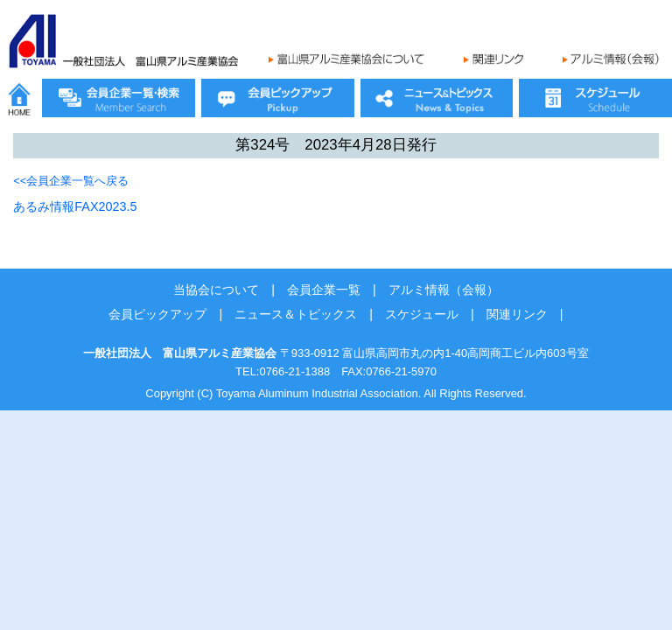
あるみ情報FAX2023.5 (75, 206)
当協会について (216, 290)
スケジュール (422, 314)
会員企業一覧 (324, 290)
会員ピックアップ (157, 314)
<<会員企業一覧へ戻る (71, 181)
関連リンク (517, 314)
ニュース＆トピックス (296, 314)
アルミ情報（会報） (444, 290)
